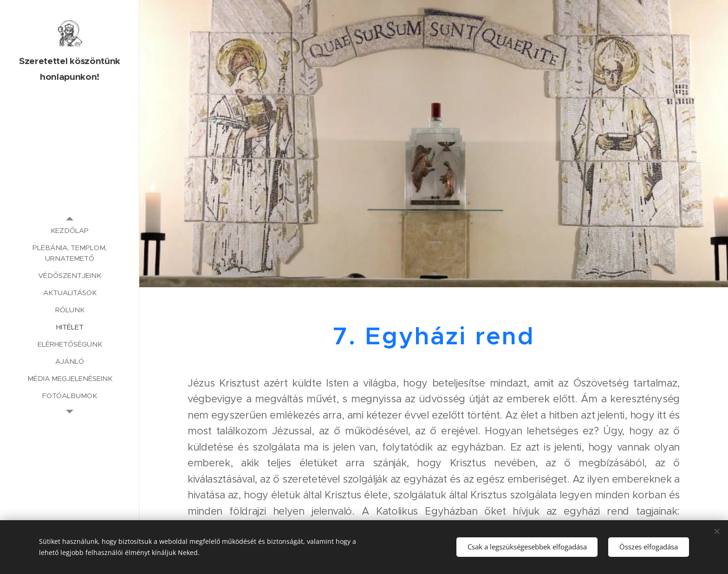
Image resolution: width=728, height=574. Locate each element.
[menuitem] (70, 230)
